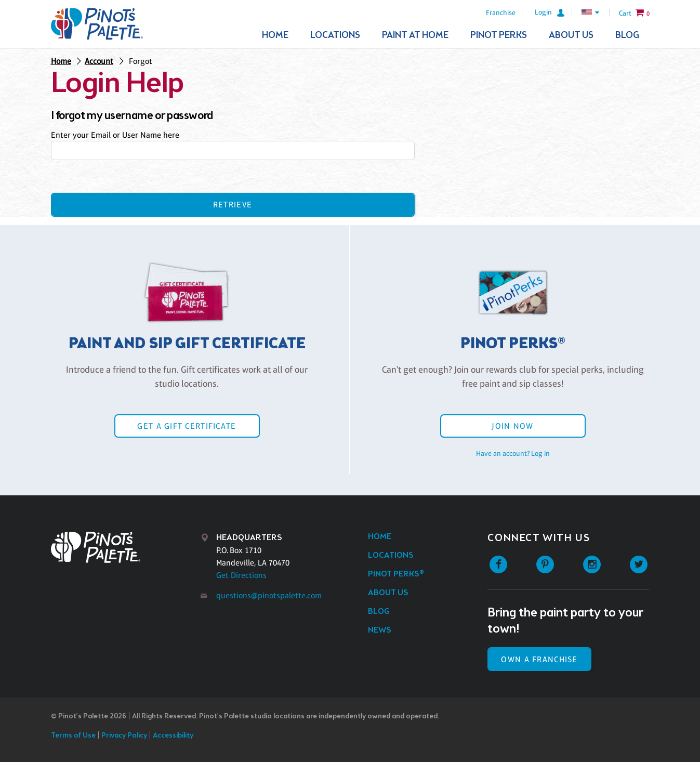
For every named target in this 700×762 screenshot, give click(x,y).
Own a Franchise (539, 659)
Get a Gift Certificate (187, 426)
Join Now (512, 426)
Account (99, 61)
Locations (335, 35)
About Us (571, 35)
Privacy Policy (124, 736)
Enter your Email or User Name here (115, 135)
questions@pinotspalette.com (269, 595)
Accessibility (173, 736)
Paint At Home (415, 35)
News (380, 630)
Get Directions (241, 575)
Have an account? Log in (513, 453)
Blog (627, 35)
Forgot (141, 61)
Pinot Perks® (396, 574)
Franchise (501, 12)
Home (275, 35)
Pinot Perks (499, 35)
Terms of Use (73, 736)
